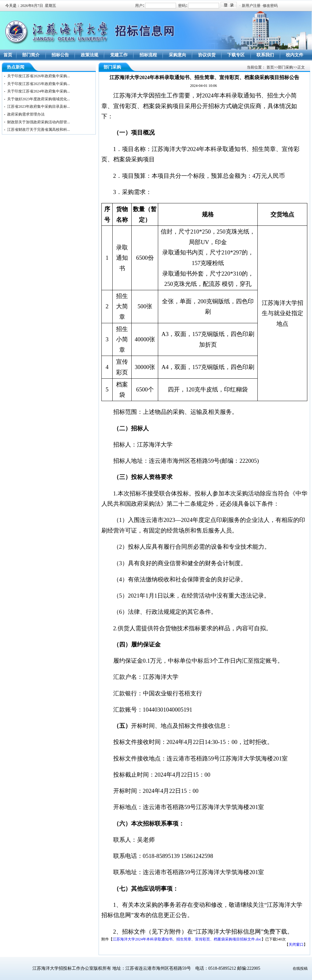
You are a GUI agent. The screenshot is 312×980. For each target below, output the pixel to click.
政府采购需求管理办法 (26, 114)
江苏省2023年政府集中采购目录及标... (39, 107)
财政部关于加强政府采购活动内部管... (39, 122)
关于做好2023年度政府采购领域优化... (39, 99)
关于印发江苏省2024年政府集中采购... (39, 91)
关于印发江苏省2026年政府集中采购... (39, 76)
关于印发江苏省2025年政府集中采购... (39, 84)
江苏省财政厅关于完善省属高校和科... (39, 130)
